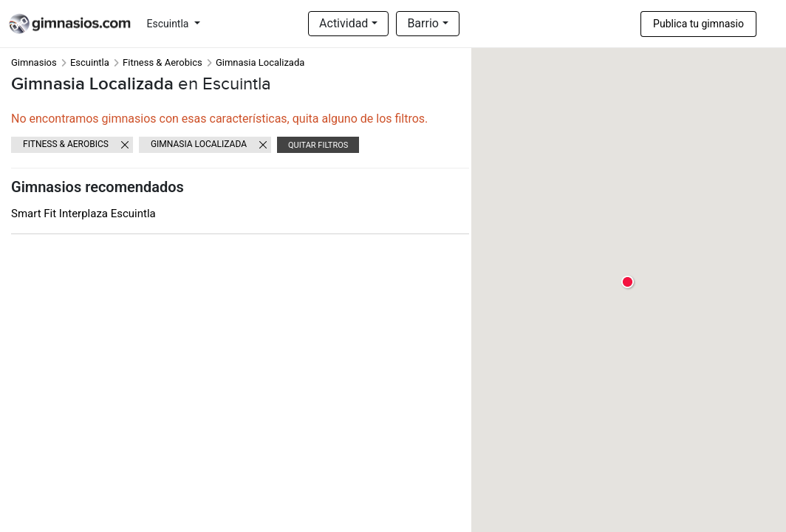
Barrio (423, 23)
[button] (628, 283)
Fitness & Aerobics (163, 62)
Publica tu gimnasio (698, 24)
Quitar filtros (318, 145)
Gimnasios (34, 62)
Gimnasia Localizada (199, 144)
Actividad (344, 23)
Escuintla (169, 24)
